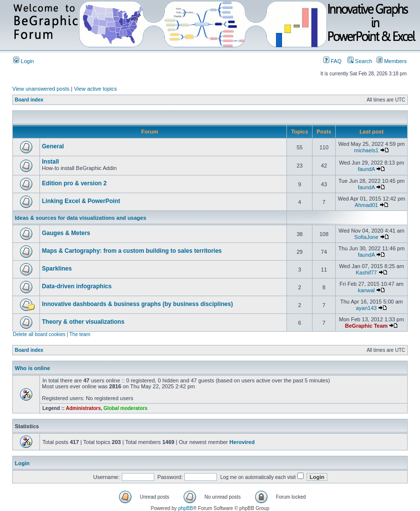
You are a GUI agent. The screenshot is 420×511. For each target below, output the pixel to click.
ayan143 (366, 308)
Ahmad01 (367, 205)
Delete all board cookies (39, 334)
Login (24, 61)
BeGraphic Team (367, 326)
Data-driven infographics (77, 286)
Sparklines (57, 269)
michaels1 (366, 150)
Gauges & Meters (66, 233)
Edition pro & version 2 (74, 183)
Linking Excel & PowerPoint (81, 201)
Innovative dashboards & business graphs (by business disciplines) (137, 304)
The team (80, 334)
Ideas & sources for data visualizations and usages (81, 218)
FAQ (332, 61)
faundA (366, 169)
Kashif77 (367, 273)
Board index (29, 100)
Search (360, 61)
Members (392, 61)
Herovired (242, 442)
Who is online (33, 368)
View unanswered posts (41, 89)
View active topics (95, 89)
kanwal (366, 290)
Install (51, 162)
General (53, 146)
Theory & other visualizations (83, 322)
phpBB (185, 508)
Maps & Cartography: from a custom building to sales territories (132, 251)
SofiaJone (367, 237)
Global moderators (125, 408)
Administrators (83, 408)
